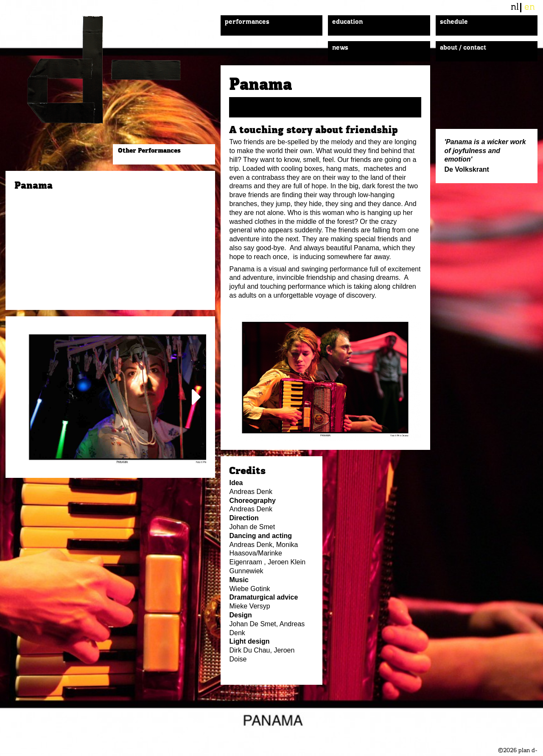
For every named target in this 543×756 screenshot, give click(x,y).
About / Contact (463, 48)
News (340, 48)
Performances (247, 22)
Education (347, 22)
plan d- (113, 70)
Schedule (454, 22)
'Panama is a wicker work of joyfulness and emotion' (485, 151)
